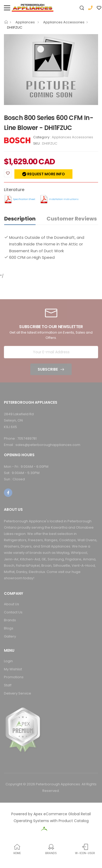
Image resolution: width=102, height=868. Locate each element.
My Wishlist (13, 669)
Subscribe (48, 369)
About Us (12, 604)
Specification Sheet (24, 199)
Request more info (46, 174)
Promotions (14, 677)
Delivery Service (18, 693)
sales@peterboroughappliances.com (48, 445)
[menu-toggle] (7, 8)
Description (20, 219)
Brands (10, 620)
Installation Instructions (64, 199)
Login (8, 661)
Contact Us (13, 612)
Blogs (9, 628)
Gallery (10, 636)
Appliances (25, 22)
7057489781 (27, 438)
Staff (8, 685)
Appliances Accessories (64, 22)
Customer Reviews (72, 219)
